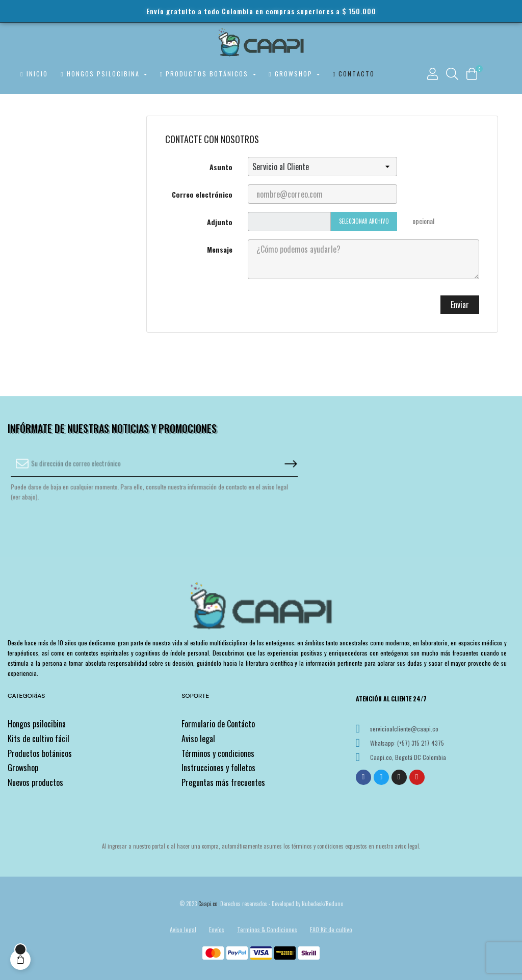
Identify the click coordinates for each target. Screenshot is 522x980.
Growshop (23, 768)
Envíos (217, 929)
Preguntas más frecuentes (223, 782)
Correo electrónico (202, 194)
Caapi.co (208, 904)
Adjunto (220, 222)
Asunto (221, 167)
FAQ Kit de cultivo (331, 929)
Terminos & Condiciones (267, 929)
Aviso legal (198, 739)
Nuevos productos (35, 782)
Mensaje (220, 249)
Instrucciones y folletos (218, 768)
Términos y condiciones (218, 753)
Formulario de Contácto (218, 724)
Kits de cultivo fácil (38, 739)
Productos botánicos (40, 753)
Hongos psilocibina (37, 724)
